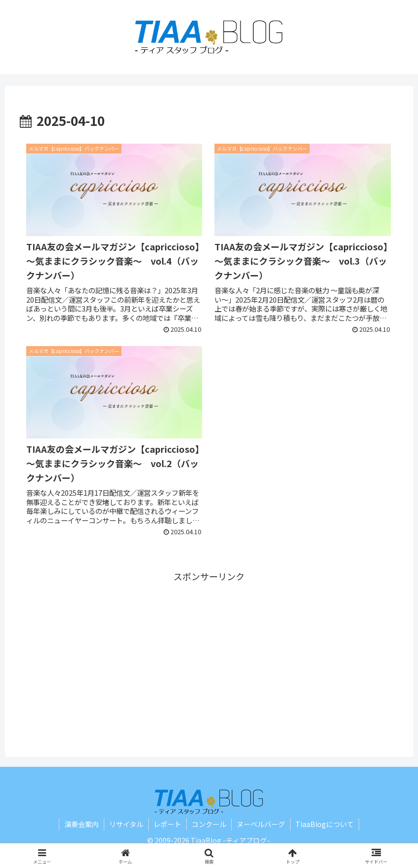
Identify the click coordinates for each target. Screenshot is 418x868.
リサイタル (126, 824)
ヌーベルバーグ (261, 824)
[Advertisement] (209, 653)
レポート (167, 824)
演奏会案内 (82, 824)
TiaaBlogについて (325, 824)
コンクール (209, 824)
